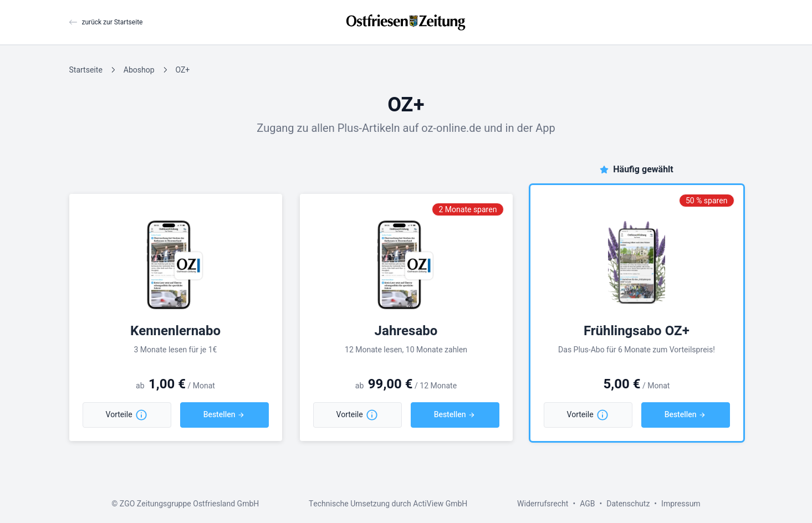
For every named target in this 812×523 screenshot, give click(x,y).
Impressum (681, 504)
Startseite (86, 70)
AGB (587, 504)
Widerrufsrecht (543, 504)
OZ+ (183, 70)
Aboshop (139, 70)
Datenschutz (628, 504)
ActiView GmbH (440, 504)
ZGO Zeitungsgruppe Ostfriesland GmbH (189, 504)
